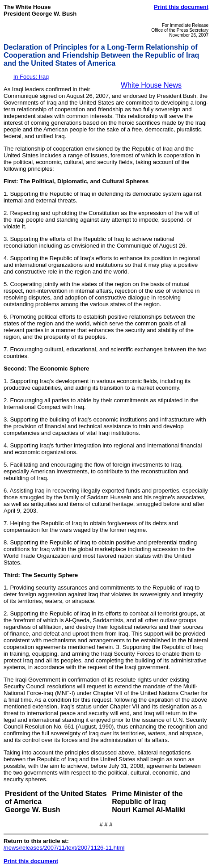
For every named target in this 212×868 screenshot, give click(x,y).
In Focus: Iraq (31, 77)
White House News (151, 85)
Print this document (181, 7)
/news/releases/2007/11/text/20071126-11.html (64, 848)
